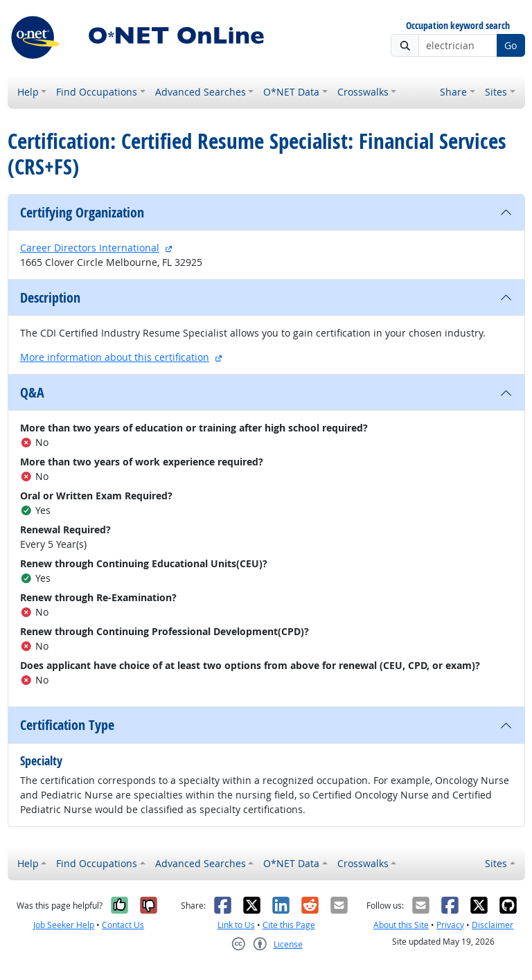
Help (28, 92)
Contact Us (123, 925)
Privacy (450, 925)
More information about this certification (115, 357)
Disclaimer (493, 925)
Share (453, 92)
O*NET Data (291, 92)
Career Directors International (90, 248)
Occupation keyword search (458, 26)
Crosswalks (363, 92)
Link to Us (236, 925)
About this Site (401, 925)
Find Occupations (97, 92)
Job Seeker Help (64, 925)
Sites (496, 92)
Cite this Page (289, 925)
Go (511, 45)
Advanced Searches (201, 92)
